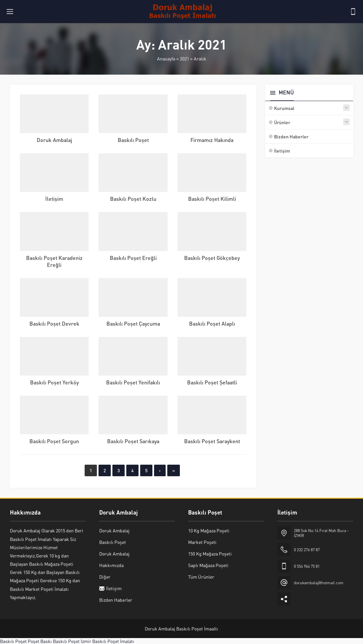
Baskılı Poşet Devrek (54, 323)
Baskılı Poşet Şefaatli (212, 382)
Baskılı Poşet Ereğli (133, 258)
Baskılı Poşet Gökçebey (212, 258)
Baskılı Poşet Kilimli (212, 199)
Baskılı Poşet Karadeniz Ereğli (54, 261)
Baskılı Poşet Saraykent (212, 441)
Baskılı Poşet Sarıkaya (133, 441)
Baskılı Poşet (133, 140)
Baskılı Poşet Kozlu (133, 199)
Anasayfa (166, 58)
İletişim (54, 199)
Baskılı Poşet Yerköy (54, 382)
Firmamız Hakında (212, 140)
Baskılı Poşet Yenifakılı (133, 382)
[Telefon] (353, 12)
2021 (184, 58)
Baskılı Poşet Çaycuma (133, 323)
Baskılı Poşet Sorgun (54, 441)
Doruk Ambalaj (54, 140)
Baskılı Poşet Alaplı (212, 323)
